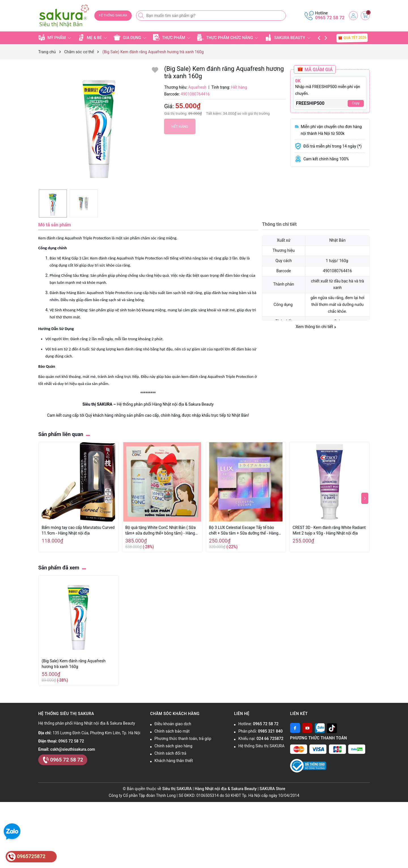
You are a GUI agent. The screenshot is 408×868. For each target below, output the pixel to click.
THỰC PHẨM (172, 37)
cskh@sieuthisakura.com (73, 749)
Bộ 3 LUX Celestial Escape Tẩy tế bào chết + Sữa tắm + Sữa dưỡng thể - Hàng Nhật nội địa (244, 531)
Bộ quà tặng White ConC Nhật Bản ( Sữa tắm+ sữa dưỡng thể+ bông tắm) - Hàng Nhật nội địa (160, 531)
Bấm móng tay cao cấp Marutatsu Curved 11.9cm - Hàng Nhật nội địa (78, 530)
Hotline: (258, 724)
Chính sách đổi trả (170, 753)
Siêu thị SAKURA (97, 404)
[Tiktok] (332, 728)
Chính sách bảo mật (172, 731)
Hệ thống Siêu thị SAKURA (261, 746)
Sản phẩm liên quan (61, 434)
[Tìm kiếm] (142, 16)
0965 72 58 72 (330, 18)
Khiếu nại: (261, 739)
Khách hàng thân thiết (174, 761)
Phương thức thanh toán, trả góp (183, 739)
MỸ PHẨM (55, 37)
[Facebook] (295, 728)
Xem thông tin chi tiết (316, 327)
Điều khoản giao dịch (173, 724)
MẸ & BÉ (92, 37)
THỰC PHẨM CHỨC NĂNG (228, 37)
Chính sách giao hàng (173, 746)
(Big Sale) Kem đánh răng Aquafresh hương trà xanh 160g (74, 664)
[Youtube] (307, 728)
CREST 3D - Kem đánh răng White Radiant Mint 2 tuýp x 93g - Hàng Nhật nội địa (329, 530)
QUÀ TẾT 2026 (352, 38)
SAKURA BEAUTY (288, 37)
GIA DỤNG (130, 37)
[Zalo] (320, 728)
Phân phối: (260, 731)
